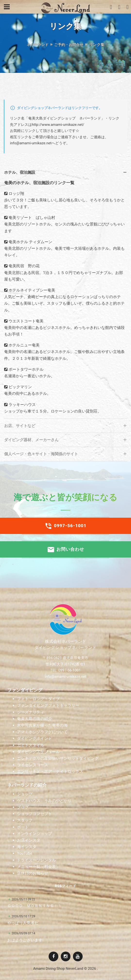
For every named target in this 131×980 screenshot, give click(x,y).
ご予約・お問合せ (69, 45)
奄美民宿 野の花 (24, 266)
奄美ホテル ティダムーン (30, 242)
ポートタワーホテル (26, 369)
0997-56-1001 (65, 526)
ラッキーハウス (22, 405)
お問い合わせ (65, 550)
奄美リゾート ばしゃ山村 (31, 218)
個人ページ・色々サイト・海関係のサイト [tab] (66, 455)
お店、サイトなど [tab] (66, 427)
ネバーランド (38, 45)
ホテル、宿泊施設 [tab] (66, 174)
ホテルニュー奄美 (24, 345)
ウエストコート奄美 (26, 321)
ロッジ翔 (16, 193)
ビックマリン (20, 387)
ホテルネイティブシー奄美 (31, 290)
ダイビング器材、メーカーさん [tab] (66, 441)
